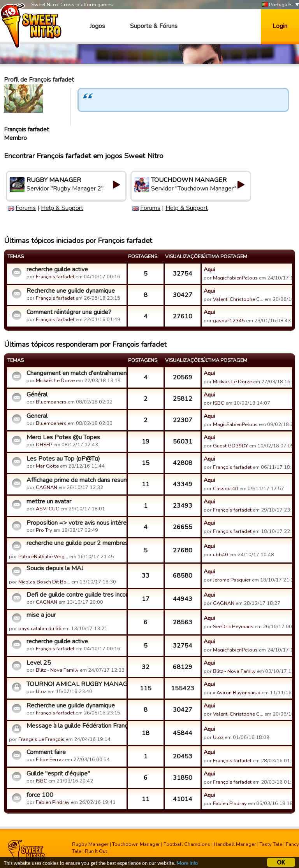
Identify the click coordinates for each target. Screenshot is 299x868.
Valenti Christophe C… (238, 299)
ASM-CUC (47, 509)
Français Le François (41, 739)
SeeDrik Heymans (233, 627)
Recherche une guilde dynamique (71, 291)
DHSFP (44, 445)
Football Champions (187, 844)
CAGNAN (47, 487)
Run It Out (96, 851)
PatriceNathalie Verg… (43, 557)
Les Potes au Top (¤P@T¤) (63, 459)
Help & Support (62, 208)
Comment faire (46, 752)
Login (280, 26)
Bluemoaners (51, 402)
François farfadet (26, 129)
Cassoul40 (226, 489)
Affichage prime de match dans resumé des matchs (76, 480)
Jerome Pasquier (232, 580)
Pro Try (44, 530)
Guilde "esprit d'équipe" (58, 774)
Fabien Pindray (53, 802)
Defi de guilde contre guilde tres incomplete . (76, 595)
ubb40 (221, 555)
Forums (26, 208)
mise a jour (41, 615)
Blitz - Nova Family (57, 670)
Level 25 (39, 663)
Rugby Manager (90, 844)
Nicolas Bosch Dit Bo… (44, 582)
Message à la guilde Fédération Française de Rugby (76, 726)
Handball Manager (235, 844)
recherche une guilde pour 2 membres (76, 543)
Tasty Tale (271, 844)
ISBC (219, 403)
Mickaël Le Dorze (55, 381)
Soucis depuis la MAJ (55, 568)
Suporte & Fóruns (154, 26)
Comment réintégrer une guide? (69, 312)
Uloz (41, 692)
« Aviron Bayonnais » (237, 693)
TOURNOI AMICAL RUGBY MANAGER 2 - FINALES (76, 684)
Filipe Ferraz (50, 760)
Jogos (97, 26)
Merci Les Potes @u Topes (63, 437)
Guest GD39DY (230, 446)
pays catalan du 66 (40, 629)
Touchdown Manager (136, 844)
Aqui (209, 269)
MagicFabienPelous (235, 278)
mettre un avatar (49, 501)
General (37, 416)
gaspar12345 (229, 321)
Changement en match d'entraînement (76, 373)
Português (277, 5)
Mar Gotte (47, 466)
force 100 (40, 795)
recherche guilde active (57, 269)
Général (37, 395)
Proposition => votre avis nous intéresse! (76, 523)
